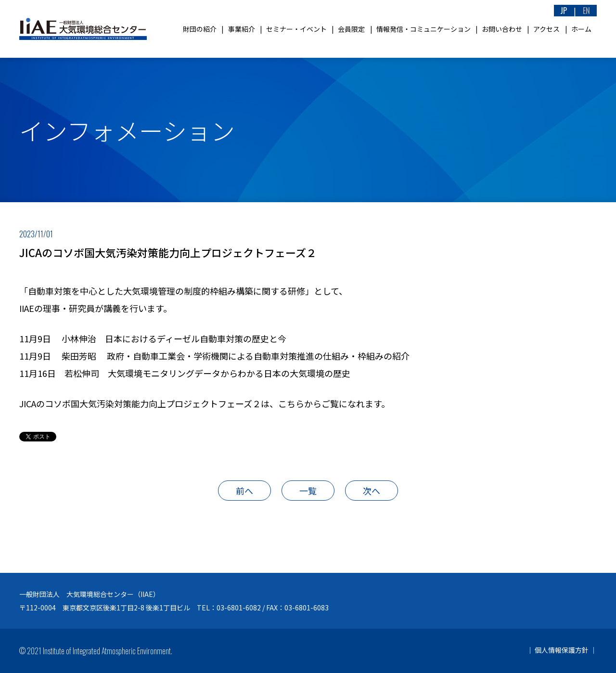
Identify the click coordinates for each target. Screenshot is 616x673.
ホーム (581, 29)
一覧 (308, 491)
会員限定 (351, 29)
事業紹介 (242, 29)
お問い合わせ (502, 29)
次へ (372, 491)
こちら (291, 403)
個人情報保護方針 (562, 650)
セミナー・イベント (296, 29)
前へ (244, 491)
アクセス (546, 29)
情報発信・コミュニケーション (423, 29)
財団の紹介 (200, 29)
